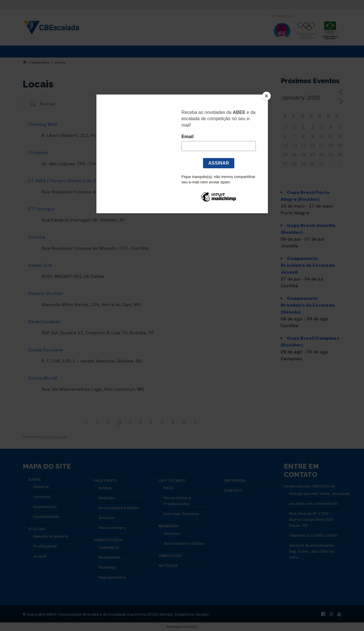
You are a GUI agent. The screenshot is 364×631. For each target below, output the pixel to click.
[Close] (266, 96)
